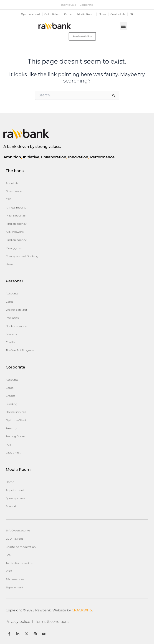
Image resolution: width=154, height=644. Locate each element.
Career (69, 14)
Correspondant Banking (22, 256)
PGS (9, 444)
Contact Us (118, 14)
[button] (123, 26)
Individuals (68, 5)
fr (131, 14)
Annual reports (16, 207)
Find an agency (16, 224)
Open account (30, 14)
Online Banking (16, 310)
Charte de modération (21, 547)
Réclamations (15, 579)
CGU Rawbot (14, 539)
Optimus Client (16, 420)
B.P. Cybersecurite (18, 530)
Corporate (86, 5)
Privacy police (18, 622)
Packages (12, 318)
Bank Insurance (16, 326)
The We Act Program (20, 350)
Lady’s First (13, 452)
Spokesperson (15, 498)
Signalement (14, 587)
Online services (16, 412)
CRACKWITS (82, 610)
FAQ (9, 555)
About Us (12, 183)
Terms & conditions (52, 622)
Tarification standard (19, 563)
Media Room (86, 14)
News (102, 14)
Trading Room (15, 436)
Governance (14, 191)
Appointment (15, 490)
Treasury (11, 428)
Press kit (11, 506)
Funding (11, 404)
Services (11, 334)
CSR (8, 199)
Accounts (12, 293)
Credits (10, 342)
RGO (9, 571)
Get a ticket (52, 14)
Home (10, 482)
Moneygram (14, 248)
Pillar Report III (16, 215)
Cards (10, 302)
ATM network (15, 232)
